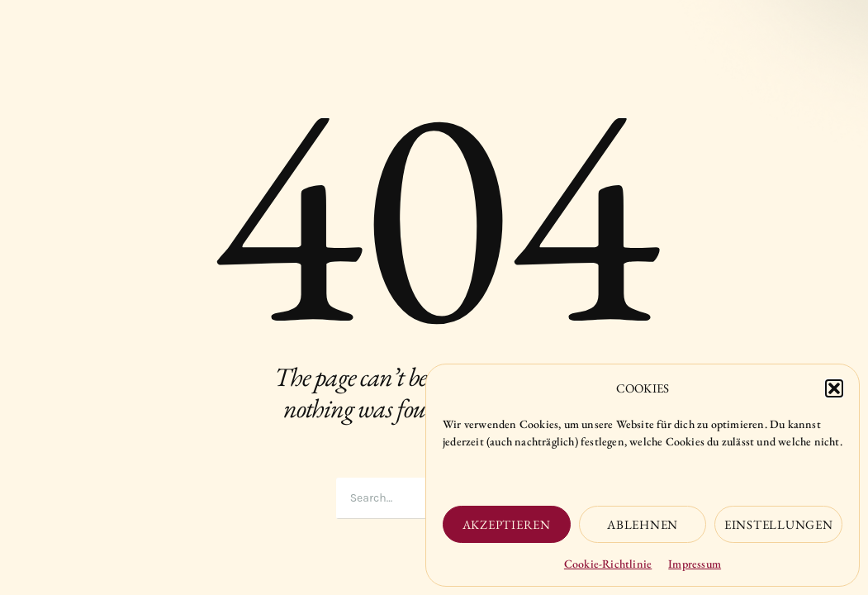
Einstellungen (779, 524)
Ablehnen (643, 524)
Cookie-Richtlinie (608, 564)
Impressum (695, 564)
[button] (834, 388)
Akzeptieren (507, 524)
